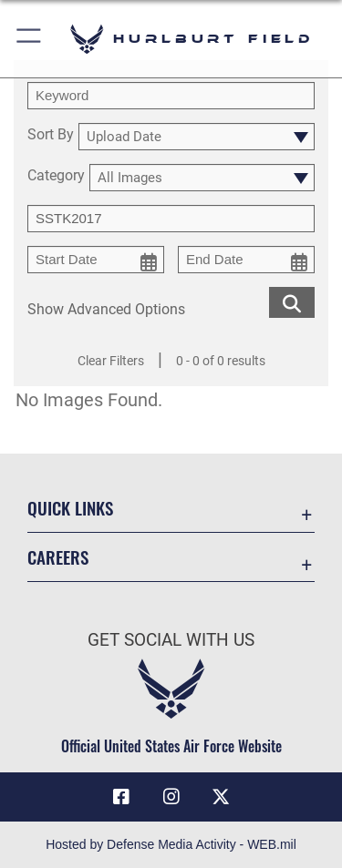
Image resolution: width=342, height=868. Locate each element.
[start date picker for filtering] (96, 260)
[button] (30, 39)
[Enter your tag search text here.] (171, 219)
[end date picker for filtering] (246, 260)
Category (56, 176)
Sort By (51, 135)
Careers (58, 557)
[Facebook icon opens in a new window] (121, 797)
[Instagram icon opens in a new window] (171, 797)
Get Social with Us (171, 640)
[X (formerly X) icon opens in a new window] (221, 797)
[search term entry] (171, 96)
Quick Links (70, 508)
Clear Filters (111, 361)
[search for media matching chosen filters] (292, 301)
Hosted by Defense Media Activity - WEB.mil (171, 844)
